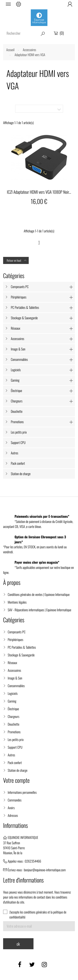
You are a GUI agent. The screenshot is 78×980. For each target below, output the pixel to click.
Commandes (15, 800)
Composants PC (20, 287)
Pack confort (18, 463)
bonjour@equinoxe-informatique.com (45, 870)
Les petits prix (19, 432)
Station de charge (21, 474)
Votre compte (16, 780)
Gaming (15, 380)
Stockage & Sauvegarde (24, 318)
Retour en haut (17, 261)
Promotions (17, 422)
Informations (15, 825)
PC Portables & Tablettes (25, 307)
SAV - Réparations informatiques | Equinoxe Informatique (39, 610)
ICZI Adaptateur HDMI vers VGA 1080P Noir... (39, 192)
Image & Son (18, 349)
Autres (15, 453)
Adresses (13, 815)
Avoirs (11, 808)
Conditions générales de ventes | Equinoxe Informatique (39, 594)
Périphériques (19, 297)
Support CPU (18, 443)
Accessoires (17, 339)
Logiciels (16, 370)
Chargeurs (17, 401)
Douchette (17, 411)
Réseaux (15, 328)
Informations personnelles (22, 792)
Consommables (19, 359)
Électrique (16, 391)
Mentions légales (17, 602)
